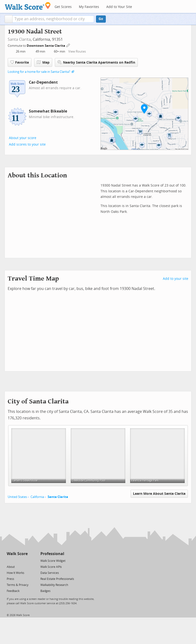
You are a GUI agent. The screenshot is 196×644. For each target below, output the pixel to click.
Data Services (50, 573)
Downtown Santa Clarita (46, 46)
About (11, 567)
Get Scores (63, 7)
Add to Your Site (119, 7)
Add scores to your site (27, 144)
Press (10, 579)
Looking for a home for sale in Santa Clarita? (39, 72)
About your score (23, 138)
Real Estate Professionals (57, 579)
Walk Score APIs (51, 567)
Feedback (13, 591)
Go (101, 19)
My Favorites (89, 7)
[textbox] (53, 19)
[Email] (24, 560)
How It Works (16, 573)
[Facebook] (17, 560)
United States (17, 497)
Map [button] (43, 62)
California (37, 497)
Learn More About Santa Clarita (159, 494)
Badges (45, 591)
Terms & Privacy (18, 585)
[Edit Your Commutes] (68, 45)
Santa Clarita (19, 39)
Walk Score (17, 554)
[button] (9, 19)
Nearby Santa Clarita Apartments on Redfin (96, 62)
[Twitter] (9, 560)
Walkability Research (54, 585)
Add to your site (176, 279)
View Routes (77, 51)
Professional (52, 554)
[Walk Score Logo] (28, 6)
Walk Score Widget (53, 561)
